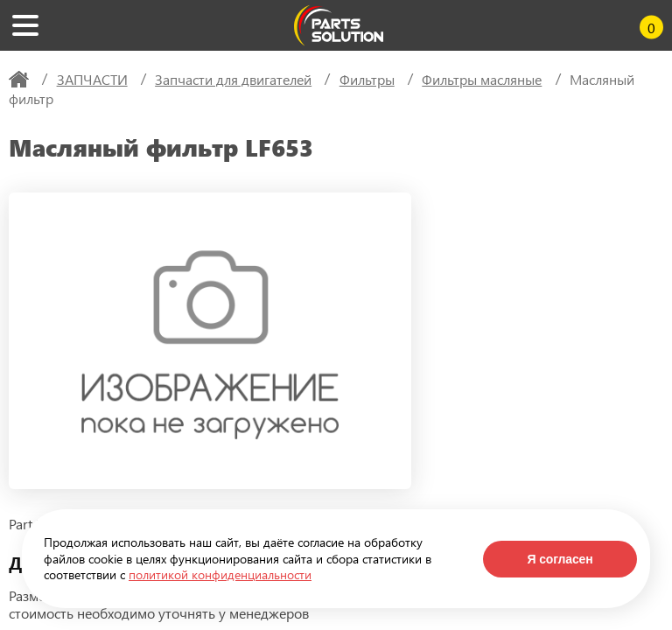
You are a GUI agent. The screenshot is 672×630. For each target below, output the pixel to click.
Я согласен (560, 559)
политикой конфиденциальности (220, 574)
